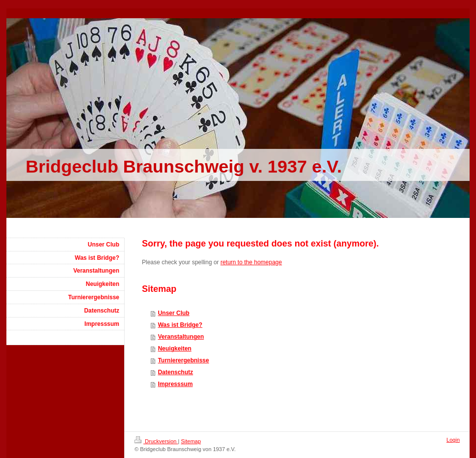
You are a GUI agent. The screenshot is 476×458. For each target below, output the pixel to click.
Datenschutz (175, 372)
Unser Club (173, 313)
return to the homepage (251, 262)
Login (453, 440)
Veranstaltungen (181, 337)
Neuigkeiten (174, 349)
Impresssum (175, 384)
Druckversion (156, 441)
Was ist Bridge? (180, 325)
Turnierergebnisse (183, 360)
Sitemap (191, 441)
